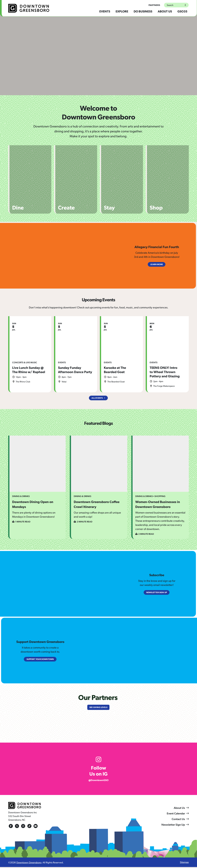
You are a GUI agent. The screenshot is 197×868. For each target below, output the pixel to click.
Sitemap (184, 863)
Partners (154, 5)
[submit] (185, 5)
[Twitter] (16, 827)
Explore (122, 11)
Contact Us (178, 820)
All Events (97, 398)
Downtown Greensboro (29, 863)
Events (105, 11)
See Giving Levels (98, 708)
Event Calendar (176, 814)
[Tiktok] (29, 827)
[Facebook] (10, 827)
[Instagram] (23, 827)
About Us (165, 11)
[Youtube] (35, 827)
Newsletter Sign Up (173, 825)
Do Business (143, 11)
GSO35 (182, 11)
